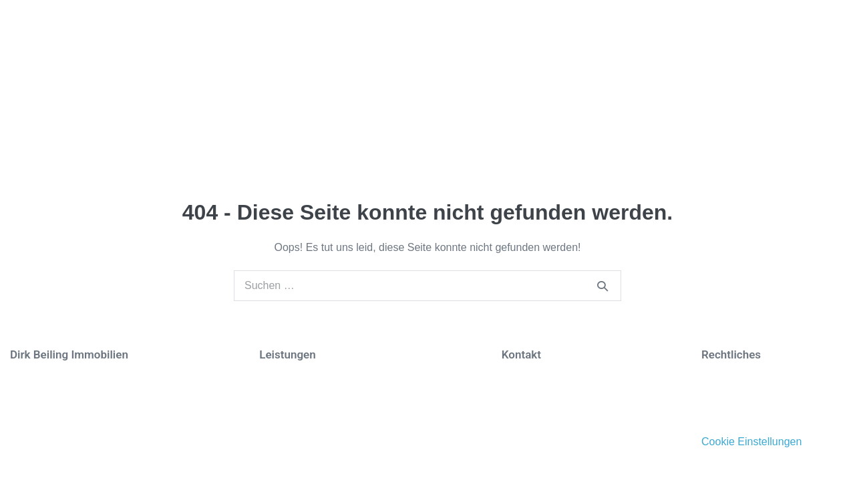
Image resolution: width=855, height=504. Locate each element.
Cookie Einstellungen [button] (751, 442)
